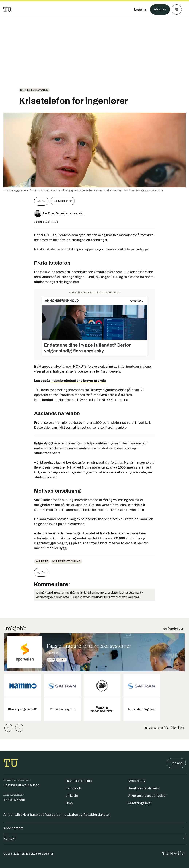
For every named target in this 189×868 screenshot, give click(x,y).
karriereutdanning (34, 90)
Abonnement (95, 828)
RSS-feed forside (79, 781)
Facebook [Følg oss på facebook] (73, 788)
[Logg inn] (140, 9)
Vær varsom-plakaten (62, 815)
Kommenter (63, 201)
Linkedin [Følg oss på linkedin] (72, 796)
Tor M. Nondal (14, 800)
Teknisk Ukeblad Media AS (37, 854)
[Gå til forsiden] (7, 9)
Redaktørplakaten (97, 815)
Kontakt (95, 839)
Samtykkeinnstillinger (144, 788)
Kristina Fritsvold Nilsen (21, 785)
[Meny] (177, 9)
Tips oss (176, 763)
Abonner (160, 9)
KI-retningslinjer (140, 803)
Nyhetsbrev (136, 781)
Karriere (42, 561)
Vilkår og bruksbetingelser (147, 796)
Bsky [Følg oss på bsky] (69, 803)
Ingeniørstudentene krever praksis (78, 381)
